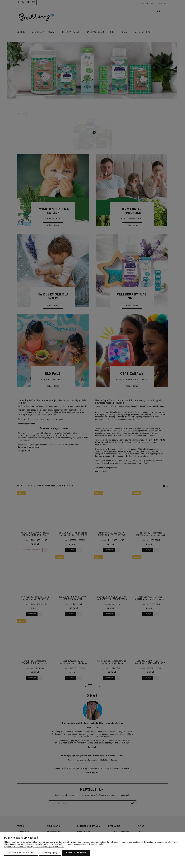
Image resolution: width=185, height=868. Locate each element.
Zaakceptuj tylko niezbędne (21, 853)
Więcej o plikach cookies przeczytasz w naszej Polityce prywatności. (34, 847)
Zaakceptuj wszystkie (76, 853)
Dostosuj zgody (50, 853)
